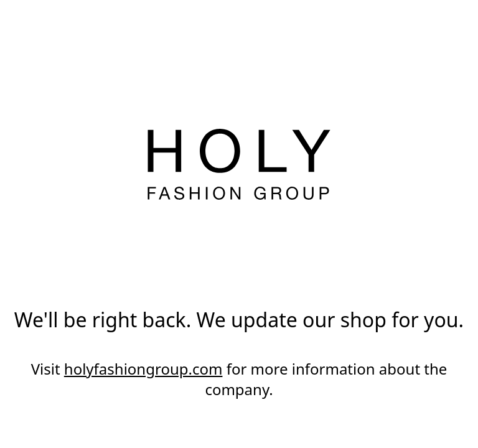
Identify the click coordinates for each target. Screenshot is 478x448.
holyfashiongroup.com (143, 369)
